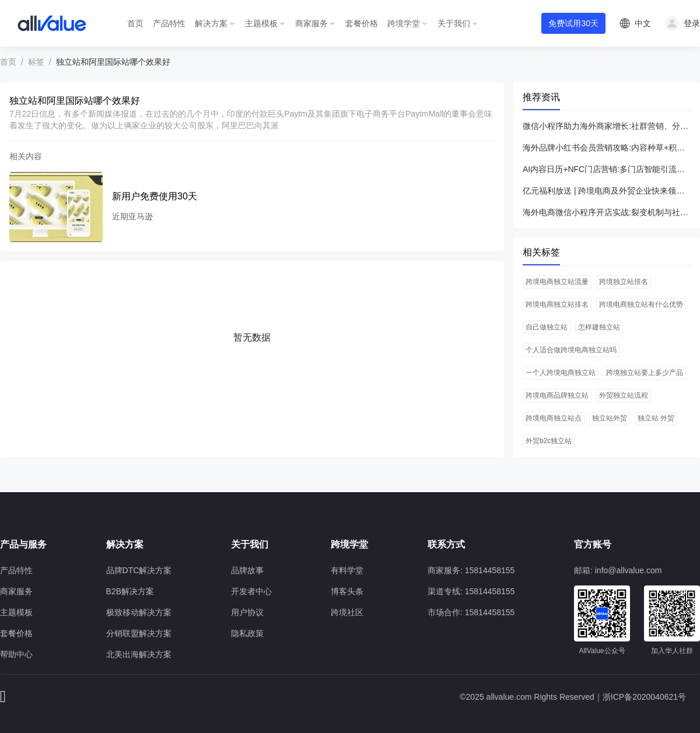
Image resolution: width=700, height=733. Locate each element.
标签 (36, 62)
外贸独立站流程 (624, 395)
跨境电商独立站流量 (557, 282)
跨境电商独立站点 (554, 418)
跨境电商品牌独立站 (557, 395)
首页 (135, 23)
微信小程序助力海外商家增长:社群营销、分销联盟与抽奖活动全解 (607, 126)
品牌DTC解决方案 (139, 570)
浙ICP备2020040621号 (644, 697)
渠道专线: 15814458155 (471, 591)
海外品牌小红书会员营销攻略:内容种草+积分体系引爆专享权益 (607, 148)
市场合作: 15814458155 (471, 612)
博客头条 (347, 591)
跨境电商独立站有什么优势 (641, 304)
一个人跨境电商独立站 (561, 373)
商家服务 (311, 23)
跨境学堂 (404, 23)
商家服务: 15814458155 (471, 570)
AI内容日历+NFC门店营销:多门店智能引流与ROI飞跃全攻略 (607, 169)
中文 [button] (643, 23)
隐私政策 (247, 633)
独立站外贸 (610, 418)
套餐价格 (362, 23)
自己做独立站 (547, 327)
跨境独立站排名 (624, 282)
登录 (692, 23)
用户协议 (247, 612)
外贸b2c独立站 (549, 441)
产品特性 (169, 23)
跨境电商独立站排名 (557, 304)
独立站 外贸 (656, 418)
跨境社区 (347, 612)
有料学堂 (347, 570)
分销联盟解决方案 (139, 633)
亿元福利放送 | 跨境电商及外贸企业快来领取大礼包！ (607, 191)
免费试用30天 (573, 23)
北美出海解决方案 (139, 654)
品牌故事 (247, 570)
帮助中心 (16, 654)
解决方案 (211, 23)
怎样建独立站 (599, 327)
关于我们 (454, 23)
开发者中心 (251, 591)
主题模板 (261, 23)
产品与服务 (23, 544)
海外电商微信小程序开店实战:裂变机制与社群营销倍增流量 (607, 212)
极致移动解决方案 (139, 612)
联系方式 (446, 544)
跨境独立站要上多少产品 (645, 373)
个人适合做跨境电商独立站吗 (571, 350)
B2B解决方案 (130, 591)
